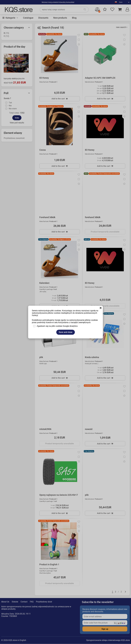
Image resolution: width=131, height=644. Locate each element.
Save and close (66, 332)
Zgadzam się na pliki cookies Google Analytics (57, 326)
